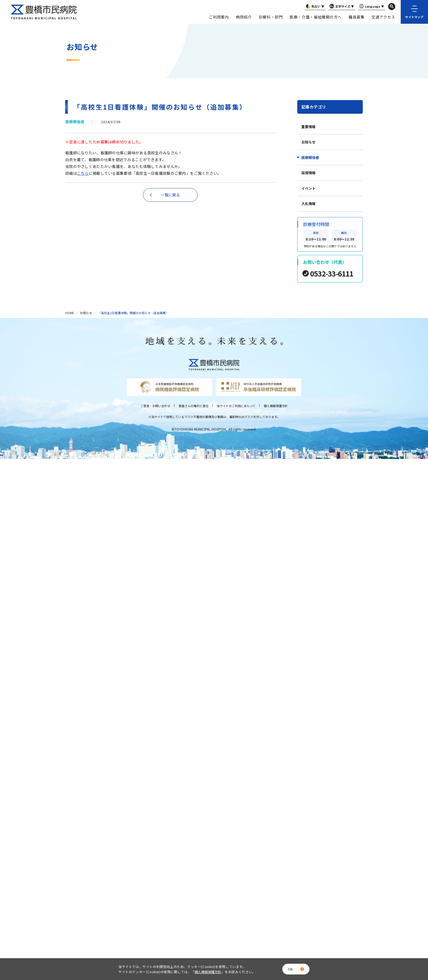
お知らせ (308, 142)
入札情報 (308, 204)
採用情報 (308, 173)
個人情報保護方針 (276, 406)
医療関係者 (310, 157)
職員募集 (357, 17)
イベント (308, 188)
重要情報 (308, 127)
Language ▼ (371, 6)
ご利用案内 (219, 17)
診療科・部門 (271, 17)
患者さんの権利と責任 (194, 406)
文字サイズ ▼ (341, 6)
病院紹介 (244, 17)
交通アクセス (383, 17)
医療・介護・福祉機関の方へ (316, 17)
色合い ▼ (314, 6)
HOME (70, 313)
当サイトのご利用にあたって (236, 406)
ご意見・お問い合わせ (155, 406)
